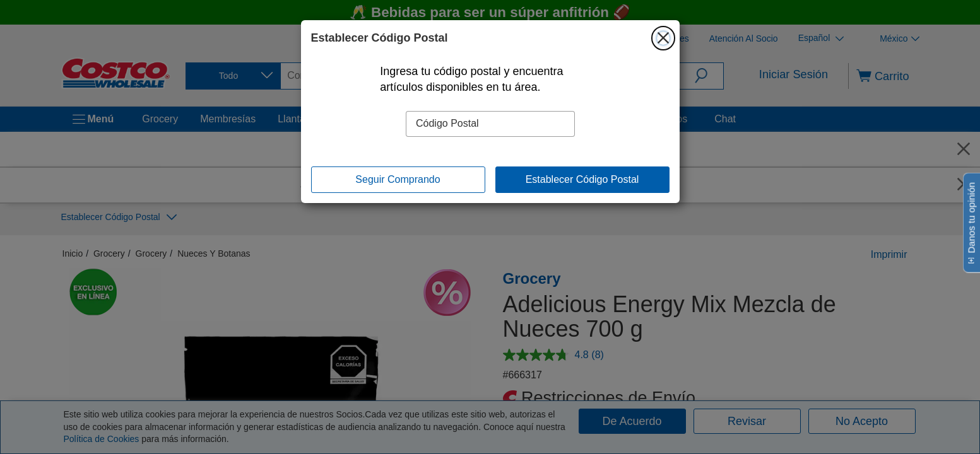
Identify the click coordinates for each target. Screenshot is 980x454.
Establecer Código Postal (582, 179)
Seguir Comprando (398, 179)
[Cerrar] (663, 38)
